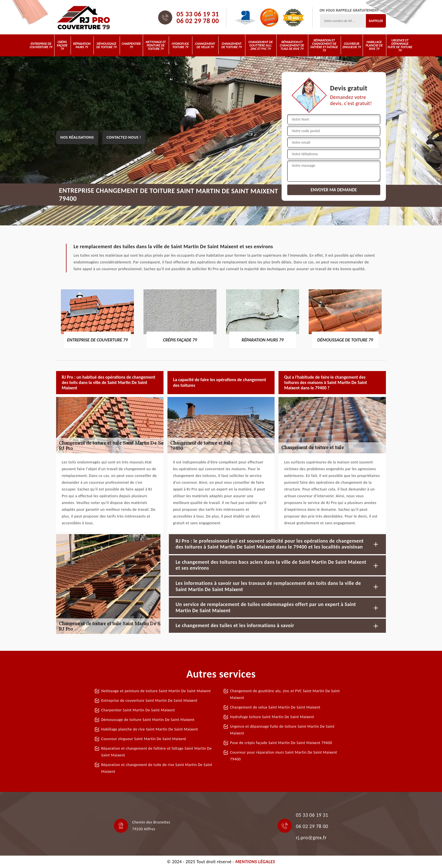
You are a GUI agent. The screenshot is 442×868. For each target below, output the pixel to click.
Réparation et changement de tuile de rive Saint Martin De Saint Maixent (157, 768)
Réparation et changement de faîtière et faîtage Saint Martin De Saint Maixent (156, 752)
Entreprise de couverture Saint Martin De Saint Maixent (149, 701)
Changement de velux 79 (205, 45)
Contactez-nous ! (124, 137)
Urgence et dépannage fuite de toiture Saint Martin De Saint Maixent (282, 730)
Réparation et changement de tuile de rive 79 (292, 45)
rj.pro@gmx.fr (311, 838)
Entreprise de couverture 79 (41, 45)
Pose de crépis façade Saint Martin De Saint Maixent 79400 (281, 743)
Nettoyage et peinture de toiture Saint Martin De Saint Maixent (156, 691)
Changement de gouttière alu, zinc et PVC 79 (260, 45)
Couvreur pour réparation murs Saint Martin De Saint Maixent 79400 (284, 756)
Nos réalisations (77, 137)
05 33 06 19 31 (198, 14)
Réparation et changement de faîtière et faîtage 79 (324, 45)
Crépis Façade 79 (62, 45)
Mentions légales (255, 862)
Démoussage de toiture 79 (107, 45)
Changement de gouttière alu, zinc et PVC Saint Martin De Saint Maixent (285, 694)
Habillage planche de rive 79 (374, 45)
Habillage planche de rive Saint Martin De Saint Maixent (150, 729)
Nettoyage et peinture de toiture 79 (156, 45)
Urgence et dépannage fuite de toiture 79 (400, 45)
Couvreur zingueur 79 (352, 45)
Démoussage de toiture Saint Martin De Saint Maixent (148, 720)
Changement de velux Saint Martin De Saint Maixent (275, 707)
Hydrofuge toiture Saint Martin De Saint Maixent (272, 717)
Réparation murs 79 (82, 45)
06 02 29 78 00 (198, 21)
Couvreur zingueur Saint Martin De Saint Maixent (144, 739)
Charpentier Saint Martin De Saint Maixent (138, 710)
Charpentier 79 (131, 45)
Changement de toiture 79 (232, 45)
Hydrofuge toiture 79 (180, 45)
